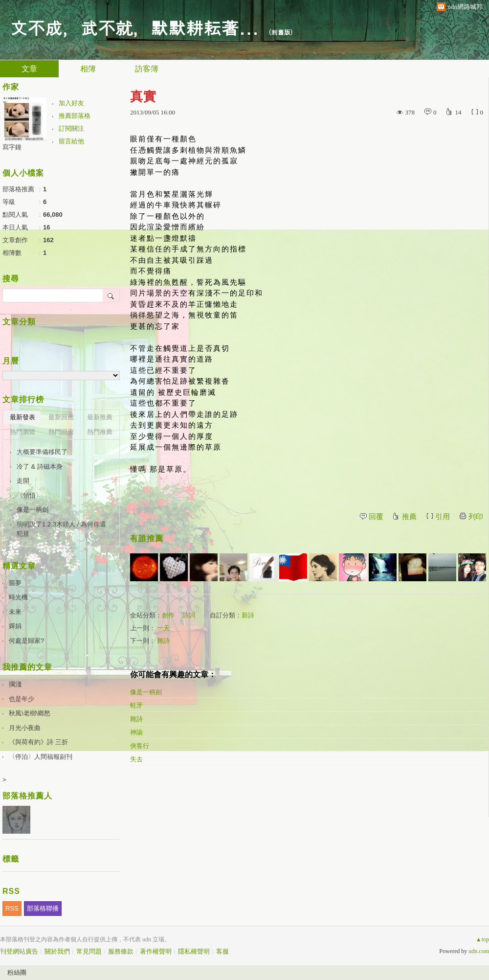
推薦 (409, 517)
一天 (163, 628)
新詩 (248, 615)
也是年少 (22, 699)
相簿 (88, 69)
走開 (23, 481)
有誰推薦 (147, 538)
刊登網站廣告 (19, 951)
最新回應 (61, 417)
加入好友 (71, 103)
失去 (136, 759)
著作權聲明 (156, 951)
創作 (168, 615)
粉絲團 (17, 972)
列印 (476, 517)
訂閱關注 (71, 128)
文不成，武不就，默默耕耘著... (134, 27)
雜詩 (163, 641)
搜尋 (111, 296)
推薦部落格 (75, 116)
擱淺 (15, 684)
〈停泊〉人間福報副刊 (41, 757)
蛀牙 (136, 705)
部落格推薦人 (27, 796)
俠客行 (140, 746)
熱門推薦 (100, 432)
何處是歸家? (26, 641)
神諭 (136, 732)
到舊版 (281, 32)
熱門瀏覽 (22, 432)
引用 (443, 517)
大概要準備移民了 (42, 452)
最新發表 (22, 417)
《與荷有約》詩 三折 (38, 742)
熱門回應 (61, 432)
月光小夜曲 (25, 728)
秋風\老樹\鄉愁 (30, 713)
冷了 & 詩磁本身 (40, 467)
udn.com (479, 951)
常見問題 (89, 951)
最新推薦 (100, 417)
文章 (29, 69)
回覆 (376, 517)
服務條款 (121, 951)
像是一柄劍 (146, 692)
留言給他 (71, 141)
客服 (222, 951)
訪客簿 (147, 69)
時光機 (18, 597)
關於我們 (57, 951)
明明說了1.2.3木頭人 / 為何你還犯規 (61, 529)
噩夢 (15, 583)
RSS (12, 908)
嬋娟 (15, 626)
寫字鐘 (12, 147)
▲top (482, 939)
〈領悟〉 (29, 495)
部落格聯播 (43, 908)
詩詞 (189, 615)
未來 (15, 612)
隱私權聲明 (194, 951)
